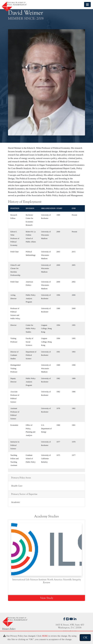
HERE (45, 636)
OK (85, 638)
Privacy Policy (9, 629)
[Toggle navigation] (87, 4)
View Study (47, 598)
